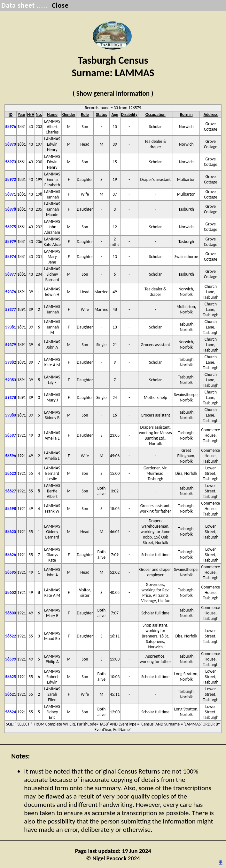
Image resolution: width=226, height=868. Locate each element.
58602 (11, 592)
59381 (11, 327)
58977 (11, 274)
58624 (11, 712)
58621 (11, 694)
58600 (11, 613)
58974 (11, 257)
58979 (11, 242)
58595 (11, 572)
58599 (11, 659)
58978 (11, 209)
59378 (11, 397)
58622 (11, 636)
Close (60, 5)
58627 (11, 491)
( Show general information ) (113, 93)
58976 (11, 127)
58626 (11, 555)
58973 (11, 162)
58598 (11, 509)
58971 (11, 194)
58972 (11, 179)
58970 (11, 144)
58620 (11, 532)
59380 (11, 415)
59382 (11, 362)
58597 (11, 435)
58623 (11, 473)
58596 (11, 456)
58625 (11, 677)
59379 (11, 345)
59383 (11, 380)
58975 (11, 227)
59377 (11, 309)
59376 (11, 292)
